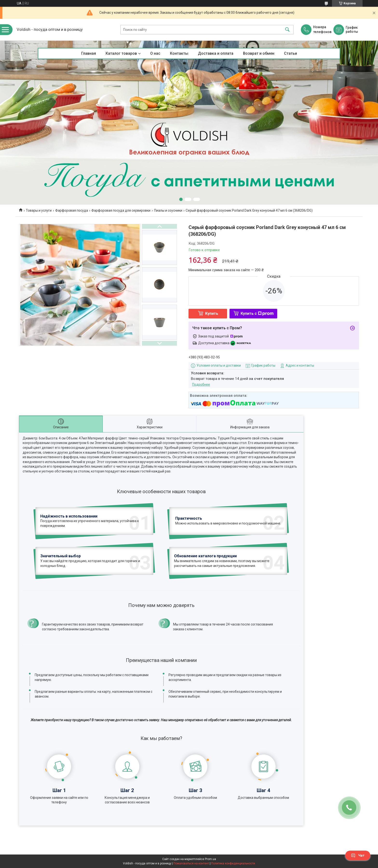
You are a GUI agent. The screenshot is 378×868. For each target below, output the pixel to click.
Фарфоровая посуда (72, 210)
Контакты (179, 53)
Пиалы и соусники (168, 210)
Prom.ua (210, 859)
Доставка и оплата (216, 53)
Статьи (290, 53)
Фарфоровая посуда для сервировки (121, 210)
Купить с (257, 313)
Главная (89, 53)
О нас (155, 53)
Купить (212, 313)
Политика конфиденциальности (233, 863)
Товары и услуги (39, 210)
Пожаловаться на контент (191, 863)
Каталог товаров (121, 53)
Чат (358, 855)
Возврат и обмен (259, 53)
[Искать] (287, 30)
